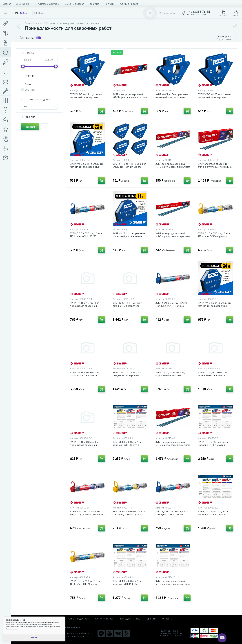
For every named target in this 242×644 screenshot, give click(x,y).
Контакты (109, 4)
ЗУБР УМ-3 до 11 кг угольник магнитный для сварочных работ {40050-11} (86, 97)
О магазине (25, 4)
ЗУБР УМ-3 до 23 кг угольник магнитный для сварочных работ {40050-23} (215, 97)
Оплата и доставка (49, 4)
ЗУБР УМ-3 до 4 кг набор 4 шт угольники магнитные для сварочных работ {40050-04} (130, 167)
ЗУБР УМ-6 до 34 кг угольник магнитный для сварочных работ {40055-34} (215, 306)
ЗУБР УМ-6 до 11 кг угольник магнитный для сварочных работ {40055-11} (129, 236)
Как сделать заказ (130, 619)
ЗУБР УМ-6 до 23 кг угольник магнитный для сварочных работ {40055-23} (87, 167)
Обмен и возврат (74, 4)
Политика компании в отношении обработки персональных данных (171, 633)
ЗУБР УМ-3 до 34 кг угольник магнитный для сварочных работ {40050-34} (172, 97)
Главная (7, 4)
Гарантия (94, 4)
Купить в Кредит (129, 4)
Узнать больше (12, 629)
